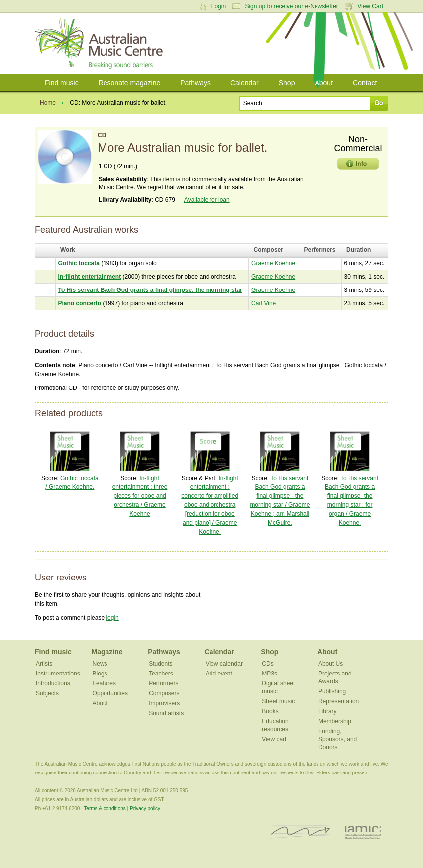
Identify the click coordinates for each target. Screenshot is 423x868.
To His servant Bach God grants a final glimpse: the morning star (151, 290)
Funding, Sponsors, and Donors (338, 739)
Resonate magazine (130, 83)
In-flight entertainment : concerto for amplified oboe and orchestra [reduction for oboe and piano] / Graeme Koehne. (210, 505)
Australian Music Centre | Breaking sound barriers (101, 43)
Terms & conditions (105, 809)
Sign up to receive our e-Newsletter (291, 6)
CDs (267, 664)
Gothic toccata (79, 263)
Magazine (107, 652)
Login (219, 6)
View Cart (370, 6)
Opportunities (110, 693)
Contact (365, 83)
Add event (219, 674)
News (100, 664)
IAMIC (363, 832)
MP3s (269, 674)
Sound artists (166, 713)
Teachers (161, 674)
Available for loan (207, 200)
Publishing (332, 691)
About (324, 83)
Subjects (47, 693)
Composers (164, 693)
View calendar (224, 664)
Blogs (100, 674)
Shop (287, 83)
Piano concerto (80, 303)
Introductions (53, 683)
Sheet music (278, 701)
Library (328, 711)
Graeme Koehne (273, 263)
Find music (62, 83)
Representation (339, 701)
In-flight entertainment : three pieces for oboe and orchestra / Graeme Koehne (140, 496)
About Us (331, 664)
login (112, 618)
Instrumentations (58, 674)
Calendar (245, 83)
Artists (44, 664)
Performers (163, 683)
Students (160, 664)
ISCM (300, 832)
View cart (274, 739)
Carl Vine (264, 303)
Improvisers (164, 703)
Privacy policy (145, 809)
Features (104, 683)
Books (270, 711)
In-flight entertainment (90, 277)
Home (48, 103)
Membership (335, 721)
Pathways (195, 83)
